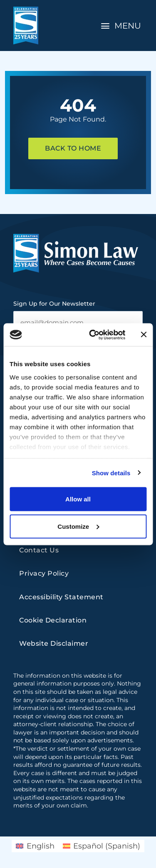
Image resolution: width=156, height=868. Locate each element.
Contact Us (39, 550)
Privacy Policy (44, 573)
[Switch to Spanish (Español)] (102, 846)
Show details (111, 473)
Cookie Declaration (53, 620)
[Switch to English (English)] (35, 846)
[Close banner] (144, 335)
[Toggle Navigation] (122, 26)
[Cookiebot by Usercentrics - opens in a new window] (93, 335)
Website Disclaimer (54, 643)
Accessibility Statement (61, 597)
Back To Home (73, 148)
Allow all (78, 499)
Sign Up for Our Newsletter (54, 304)
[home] (26, 26)
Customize (78, 526)
